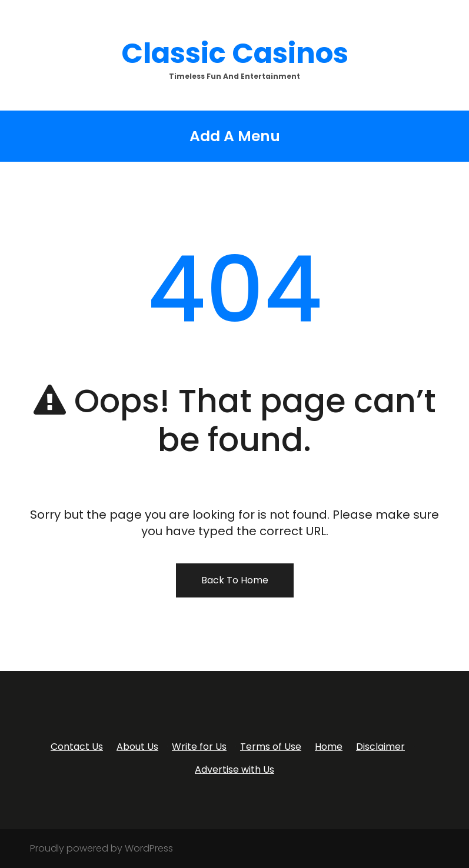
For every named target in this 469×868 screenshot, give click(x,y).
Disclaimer (380, 747)
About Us (137, 747)
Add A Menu (235, 136)
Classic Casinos (235, 53)
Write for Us (199, 747)
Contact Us (77, 747)
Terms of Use (271, 747)
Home (329, 747)
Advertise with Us (234, 769)
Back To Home (235, 580)
